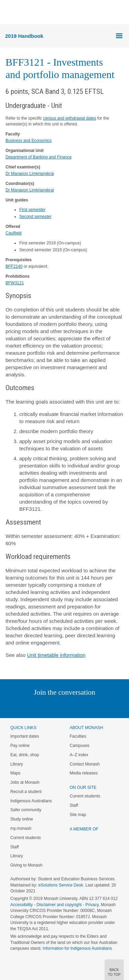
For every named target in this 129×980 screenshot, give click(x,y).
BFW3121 (15, 283)
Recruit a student (26, 792)
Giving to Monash (26, 865)
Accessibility (21, 905)
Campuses (80, 746)
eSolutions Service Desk (61, 885)
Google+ (70, 706)
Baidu (112, 706)
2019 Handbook (24, 36)
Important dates (25, 736)
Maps (15, 773)
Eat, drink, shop (25, 755)
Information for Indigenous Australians (77, 948)
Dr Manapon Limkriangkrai (30, 174)
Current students (26, 838)
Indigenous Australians (31, 801)
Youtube (98, 706)
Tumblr (84, 706)
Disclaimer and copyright (59, 905)
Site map (78, 815)
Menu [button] (9, 12)
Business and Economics (29, 141)
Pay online (20, 746)
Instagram (16, 706)
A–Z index (79, 755)
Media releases (84, 773)
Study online (22, 819)
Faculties (78, 736)
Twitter (44, 706)
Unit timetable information (56, 655)
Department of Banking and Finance (39, 157)
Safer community (26, 810)
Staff (14, 847)
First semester (32, 210)
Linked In (30, 706)
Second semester (35, 217)
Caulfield (14, 233)
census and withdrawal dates (69, 118)
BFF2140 (14, 266)
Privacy (92, 905)
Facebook (58, 706)
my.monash (21, 828)
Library (17, 764)
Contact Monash (85, 764)
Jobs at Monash (25, 782)
